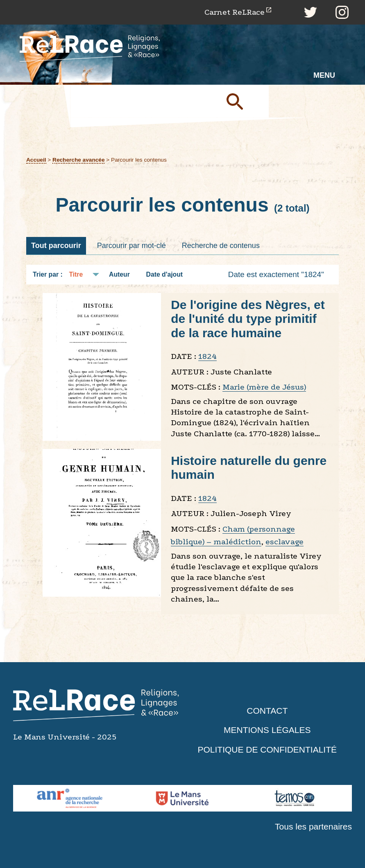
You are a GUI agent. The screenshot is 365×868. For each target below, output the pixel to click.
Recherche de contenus (221, 246)
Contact (267, 711)
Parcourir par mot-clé (131, 246)
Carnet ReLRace (235, 12)
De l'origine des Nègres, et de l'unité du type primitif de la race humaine (248, 319)
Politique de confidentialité (267, 750)
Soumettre (244, 101)
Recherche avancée (78, 160)
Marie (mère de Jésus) (264, 387)
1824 (207, 356)
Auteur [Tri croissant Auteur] (119, 274)
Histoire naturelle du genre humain (249, 468)
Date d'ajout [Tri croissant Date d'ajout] (165, 274)
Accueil (36, 160)
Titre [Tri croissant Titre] (76, 274)
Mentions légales (267, 730)
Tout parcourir (56, 246)
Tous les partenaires (313, 826)
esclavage (285, 542)
